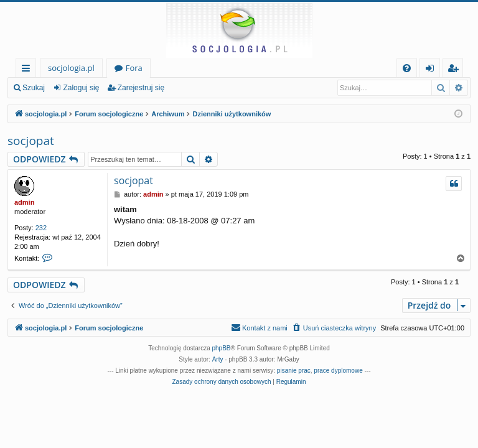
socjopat (31, 141)
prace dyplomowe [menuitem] (338, 371)
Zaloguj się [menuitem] (432, 70)
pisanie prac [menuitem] (294, 371)
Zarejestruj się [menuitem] (456, 70)
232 (41, 228)
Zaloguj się (81, 88)
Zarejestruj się (141, 88)
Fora (134, 68)
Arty (218, 359)
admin (24, 202)
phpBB (222, 348)
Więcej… (28, 70)
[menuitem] (407, 68)
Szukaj (34, 88)
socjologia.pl (71, 68)
